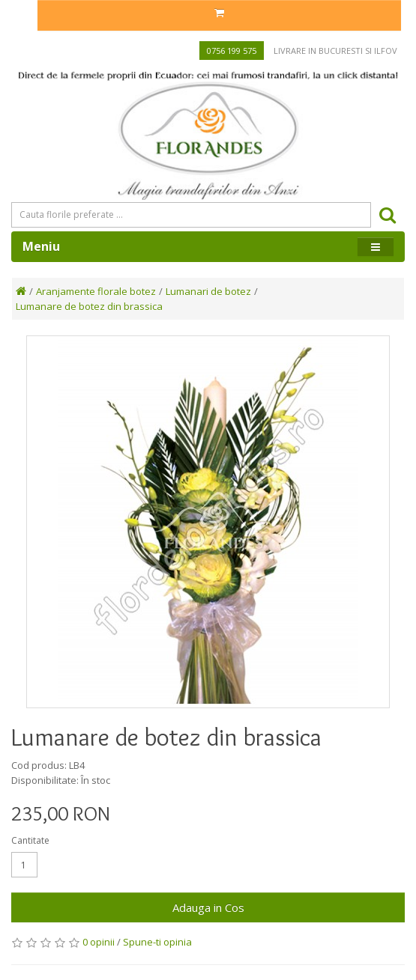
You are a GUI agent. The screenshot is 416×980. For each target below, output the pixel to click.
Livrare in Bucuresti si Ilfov (335, 51)
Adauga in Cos (208, 907)
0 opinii (99, 942)
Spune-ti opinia (157, 942)
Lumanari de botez (208, 291)
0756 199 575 (232, 51)
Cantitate (30, 840)
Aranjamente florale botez (96, 291)
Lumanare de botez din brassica (89, 306)
